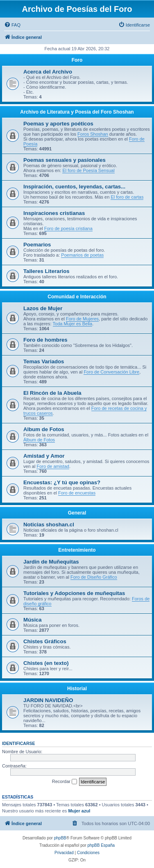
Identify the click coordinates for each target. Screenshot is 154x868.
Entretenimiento (77, 550)
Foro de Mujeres (82, 319)
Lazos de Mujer (43, 308)
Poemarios (37, 245)
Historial (77, 689)
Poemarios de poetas (82, 255)
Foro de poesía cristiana (68, 228)
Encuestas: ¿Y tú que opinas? (62, 482)
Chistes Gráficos (45, 641)
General (77, 513)
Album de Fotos (44, 429)
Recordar (65, 782)
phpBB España (101, 845)
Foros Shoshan (93, 134)
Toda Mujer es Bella (73, 324)
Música (33, 620)
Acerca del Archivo (48, 72)
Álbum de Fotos (39, 440)
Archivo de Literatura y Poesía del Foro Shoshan (77, 112)
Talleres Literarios (46, 271)
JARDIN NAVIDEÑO (48, 700)
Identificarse (19, 743)
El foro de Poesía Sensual (88, 170)
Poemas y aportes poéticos (58, 124)
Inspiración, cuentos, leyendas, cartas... (74, 187)
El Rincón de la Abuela (52, 393)
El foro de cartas (127, 197)
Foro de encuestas (77, 493)
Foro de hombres (45, 340)
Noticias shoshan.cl (49, 525)
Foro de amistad (53, 466)
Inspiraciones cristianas (54, 213)
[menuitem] (12, 25)
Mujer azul (79, 811)
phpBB (60, 838)
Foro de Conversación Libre (111, 372)
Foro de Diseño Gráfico (94, 577)
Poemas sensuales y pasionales (65, 160)
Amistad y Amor (44, 456)
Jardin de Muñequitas (51, 562)
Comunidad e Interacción (77, 297)
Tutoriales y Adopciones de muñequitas (74, 593)
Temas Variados (44, 361)
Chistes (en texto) (46, 663)
